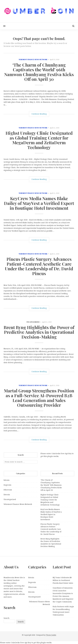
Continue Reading (39, 114)
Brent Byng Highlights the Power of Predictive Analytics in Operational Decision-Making (39, 332)
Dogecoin (7, 485)
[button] (3, 26)
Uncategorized (10, 499)
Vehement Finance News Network (33, 60)
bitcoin (7, 480)
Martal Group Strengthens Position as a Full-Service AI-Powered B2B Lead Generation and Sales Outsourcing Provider (39, 398)
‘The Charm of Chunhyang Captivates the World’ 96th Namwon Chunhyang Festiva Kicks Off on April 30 (39, 72)
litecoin (7, 495)
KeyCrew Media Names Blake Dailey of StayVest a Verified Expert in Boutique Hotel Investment (39, 203)
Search (7, 618)
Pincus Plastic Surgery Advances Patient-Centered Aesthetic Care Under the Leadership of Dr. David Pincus (39, 266)
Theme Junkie (51, 635)
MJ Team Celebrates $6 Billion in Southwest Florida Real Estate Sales (63, 580)
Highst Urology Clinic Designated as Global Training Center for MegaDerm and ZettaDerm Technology (39, 140)
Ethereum (8, 490)
